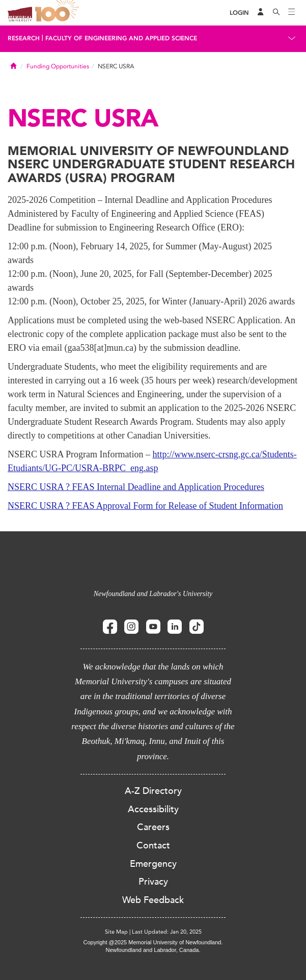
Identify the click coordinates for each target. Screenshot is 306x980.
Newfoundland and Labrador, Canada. (153, 950)
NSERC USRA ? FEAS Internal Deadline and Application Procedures (136, 487)
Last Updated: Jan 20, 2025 (167, 932)
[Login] (239, 13)
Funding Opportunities (58, 66)
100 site (59, 13)
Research (24, 38)
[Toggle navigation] (292, 13)
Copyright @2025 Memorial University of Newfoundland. (153, 942)
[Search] (276, 13)
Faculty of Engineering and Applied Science (121, 38)
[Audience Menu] (261, 13)
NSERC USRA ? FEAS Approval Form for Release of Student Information (145, 506)
